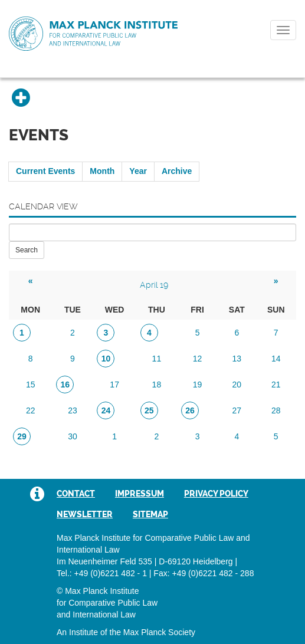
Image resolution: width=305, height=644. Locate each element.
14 (276, 359)
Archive (177, 171)
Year (138, 171)
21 (276, 385)
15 (31, 385)
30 (73, 436)
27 (237, 410)
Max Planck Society (159, 632)
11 (157, 359)
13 (237, 359)
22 (31, 410)
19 (198, 385)
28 (276, 410)
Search (27, 250)
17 (114, 385)
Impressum (140, 494)
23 (73, 410)
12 (198, 359)
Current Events (45, 171)
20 (237, 385)
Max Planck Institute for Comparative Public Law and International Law (93, 34)
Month (102, 171)
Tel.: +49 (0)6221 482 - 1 (102, 573)
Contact (76, 494)
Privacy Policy (216, 494)
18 (157, 385)
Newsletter (85, 514)
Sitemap (150, 514)
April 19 (154, 285)
